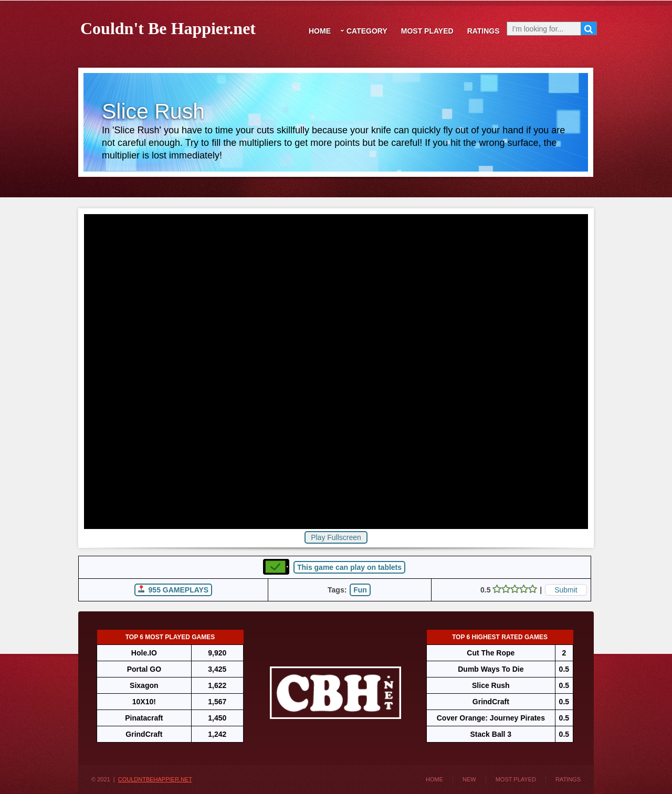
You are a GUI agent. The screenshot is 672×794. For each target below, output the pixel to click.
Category (367, 31)
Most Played (427, 31)
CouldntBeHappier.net (155, 779)
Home (320, 31)
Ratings (484, 31)
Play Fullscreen (336, 537)
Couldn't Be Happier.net (168, 27)
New (469, 779)
